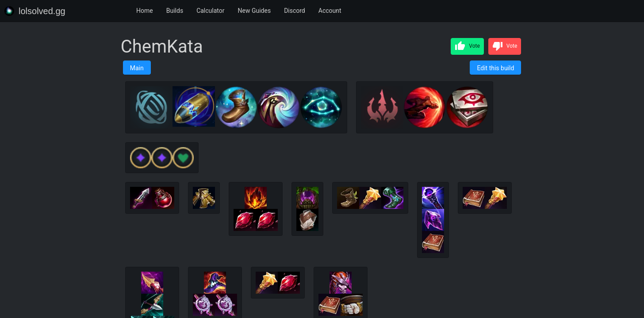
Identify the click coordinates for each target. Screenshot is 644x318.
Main (137, 68)
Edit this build (495, 68)
